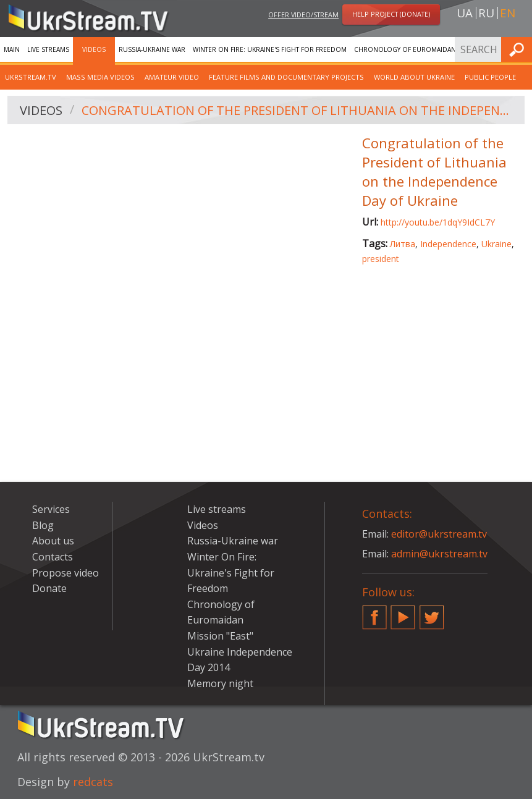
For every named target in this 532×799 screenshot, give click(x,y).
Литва (403, 244)
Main (12, 49)
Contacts (53, 557)
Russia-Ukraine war (152, 49)
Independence (448, 244)
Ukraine (496, 244)
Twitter (432, 612)
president (381, 259)
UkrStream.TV (31, 77)
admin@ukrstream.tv (439, 554)
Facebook (374, 612)
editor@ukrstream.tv (439, 534)
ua (465, 13)
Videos (94, 49)
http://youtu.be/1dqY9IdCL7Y (438, 222)
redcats (93, 782)
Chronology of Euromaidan (405, 49)
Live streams (48, 49)
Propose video (65, 573)
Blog (43, 525)
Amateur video (172, 77)
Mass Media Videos (100, 77)
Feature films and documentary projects (286, 77)
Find (519, 49)
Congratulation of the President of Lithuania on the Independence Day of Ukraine (299, 110)
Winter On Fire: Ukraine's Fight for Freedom (270, 49)
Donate (49, 588)
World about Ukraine (414, 77)
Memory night (220, 683)
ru (486, 13)
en (508, 13)
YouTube (403, 612)
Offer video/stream (303, 15)
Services (51, 509)
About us (53, 541)
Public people (490, 77)
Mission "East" (220, 636)
